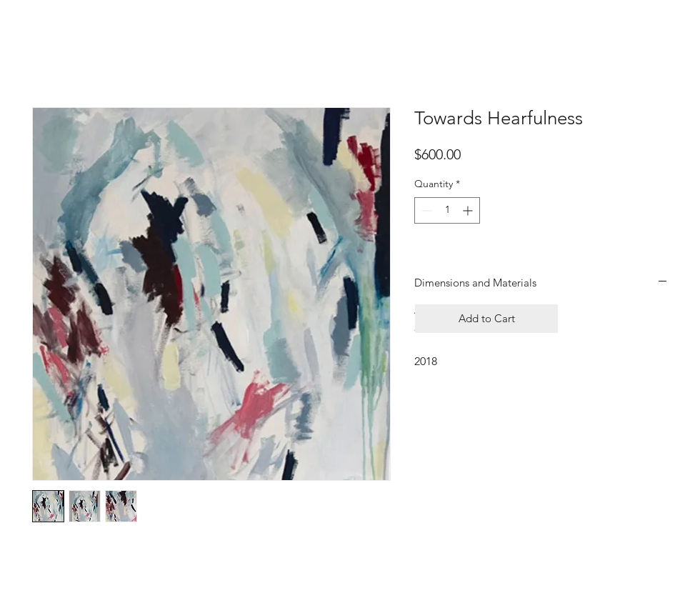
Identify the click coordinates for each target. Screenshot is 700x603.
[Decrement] (425, 210)
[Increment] (469, 210)
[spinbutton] (447, 210)
